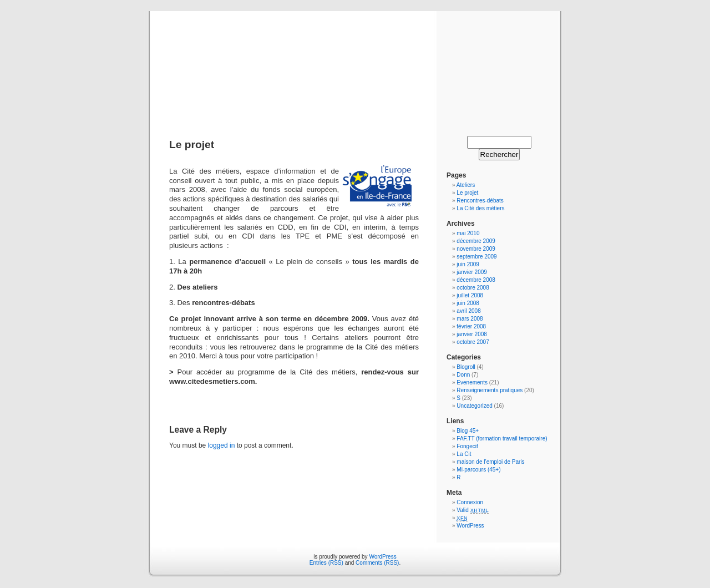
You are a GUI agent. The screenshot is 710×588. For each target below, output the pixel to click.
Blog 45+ (468, 431)
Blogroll (466, 367)
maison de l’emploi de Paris (490, 462)
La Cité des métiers (480, 208)
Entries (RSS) (326, 563)
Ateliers (466, 185)
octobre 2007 (473, 342)
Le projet (467, 193)
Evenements (473, 382)
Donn (463, 375)
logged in (222, 445)
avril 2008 (468, 311)
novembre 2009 (476, 249)
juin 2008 (468, 303)
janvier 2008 (471, 334)
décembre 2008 (476, 280)
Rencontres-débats (480, 201)
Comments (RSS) (377, 563)
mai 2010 (468, 233)
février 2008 (471, 326)
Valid (473, 510)
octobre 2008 (473, 288)
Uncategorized (474, 406)
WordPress (470, 526)
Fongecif (467, 446)
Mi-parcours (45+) (478, 470)
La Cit (464, 454)
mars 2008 (470, 319)
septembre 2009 (476, 257)
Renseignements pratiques (490, 390)
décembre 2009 (476, 241)
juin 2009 (468, 264)
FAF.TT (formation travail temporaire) (502, 439)
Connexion (470, 502)
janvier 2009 (471, 272)
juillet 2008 (470, 295)
